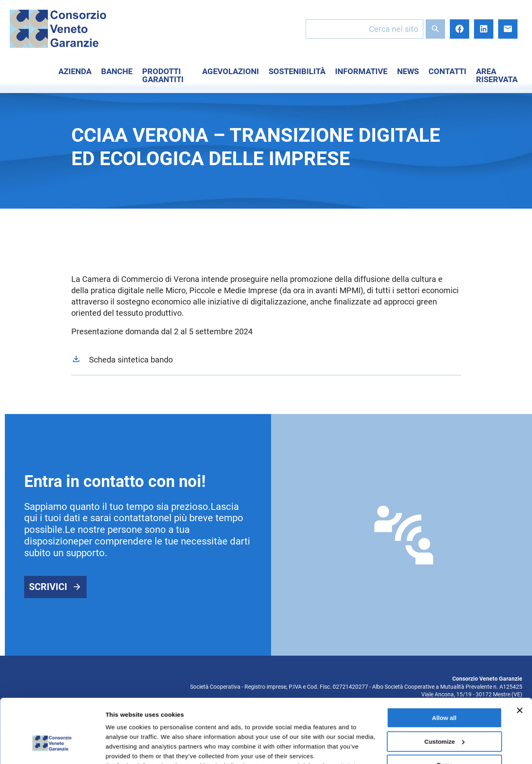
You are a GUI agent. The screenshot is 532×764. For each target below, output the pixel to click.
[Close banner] (520, 661)
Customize (445, 692)
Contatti (447, 71)
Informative (361, 71)
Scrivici (48, 587)
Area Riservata (497, 75)
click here (352, 716)
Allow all (444, 668)
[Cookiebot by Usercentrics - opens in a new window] (52, 748)
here (213, 726)
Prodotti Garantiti (163, 75)
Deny (444, 715)
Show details (124, 748)
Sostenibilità (297, 71)
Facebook (460, 29)
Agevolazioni (231, 71)
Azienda (75, 71)
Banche (117, 71)
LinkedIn (484, 29)
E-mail (508, 29)
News (408, 71)
